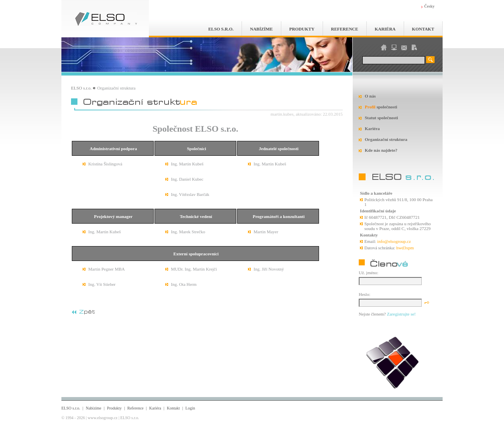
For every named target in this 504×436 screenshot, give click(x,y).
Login (190, 408)
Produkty (302, 29)
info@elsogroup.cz (394, 241)
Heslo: (365, 294)
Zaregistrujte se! (401, 314)
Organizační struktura (386, 139)
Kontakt (423, 29)
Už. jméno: (369, 273)
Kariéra (385, 29)
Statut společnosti (381, 118)
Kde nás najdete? (381, 150)
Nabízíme (261, 29)
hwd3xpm (405, 248)
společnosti (381, 107)
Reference (345, 29)
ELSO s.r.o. (221, 29)
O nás (370, 96)
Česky (429, 6)
